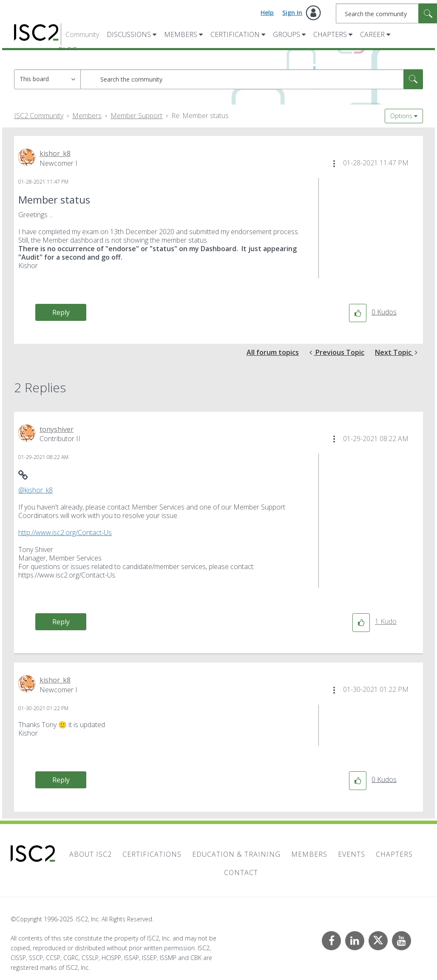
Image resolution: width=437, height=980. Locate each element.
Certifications (152, 854)
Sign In (292, 13)
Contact (241, 872)
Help (267, 13)
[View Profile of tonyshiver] (57, 429)
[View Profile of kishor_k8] (55, 153)
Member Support (136, 116)
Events (352, 854)
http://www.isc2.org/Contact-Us (65, 532)
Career (372, 34)
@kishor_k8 (35, 490)
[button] (334, 164)
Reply (61, 312)
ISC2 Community (39, 116)
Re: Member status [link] (200, 116)
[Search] (252, 79)
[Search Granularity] (47, 79)
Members (181, 34)
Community (82, 34)
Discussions (129, 34)
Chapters (330, 34)
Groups (287, 34)
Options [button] (401, 116)
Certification (235, 34)
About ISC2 (91, 854)
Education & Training (236, 854)
